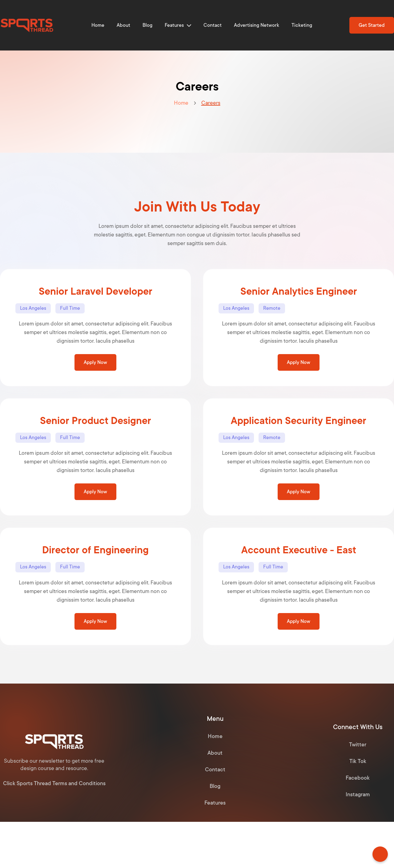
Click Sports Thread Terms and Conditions (54, 783)
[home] (27, 25)
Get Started (372, 25)
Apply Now (95, 362)
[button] (178, 25)
